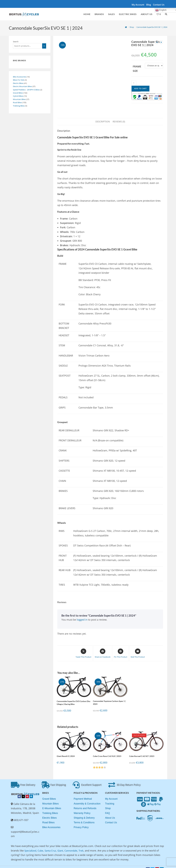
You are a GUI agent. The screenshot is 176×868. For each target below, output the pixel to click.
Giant (63, 846)
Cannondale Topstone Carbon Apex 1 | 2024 (109, 698)
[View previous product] (157, 42)
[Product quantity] (134, 83)
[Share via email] (138, 649)
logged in (82, 615)
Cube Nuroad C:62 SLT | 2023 (142, 752)
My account (138, 5)
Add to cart (140, 89)
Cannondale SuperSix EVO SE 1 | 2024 (152, 27)
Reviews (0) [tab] (119, 117)
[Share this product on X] (83, 649)
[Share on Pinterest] (121, 649)
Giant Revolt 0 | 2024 (66, 752)
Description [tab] (103, 117)
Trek (85, 846)
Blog (149, 5)
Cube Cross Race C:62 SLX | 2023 (107, 752)
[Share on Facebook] (103, 649)
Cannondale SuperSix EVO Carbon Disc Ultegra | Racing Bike (74, 698)
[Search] (44, 46)
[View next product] (161, 42)
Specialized (31, 846)
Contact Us (159, 5)
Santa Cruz (52, 846)
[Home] (126, 27)
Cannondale (74, 846)
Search (16, 42)
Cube (42, 846)
